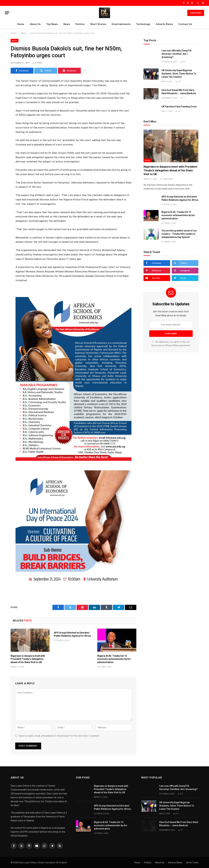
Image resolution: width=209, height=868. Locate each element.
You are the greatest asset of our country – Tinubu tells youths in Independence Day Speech (179, 234)
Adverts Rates (164, 24)
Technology (143, 24)
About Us (35, 24)
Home (21, 24)
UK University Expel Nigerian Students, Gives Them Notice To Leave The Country (179, 74)
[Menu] (7, 13)
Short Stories (98, 24)
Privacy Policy (172, 345)
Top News (52, 24)
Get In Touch (192, 863)
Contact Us (185, 24)
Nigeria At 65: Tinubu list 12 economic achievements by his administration (114, 659)
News (67, 24)
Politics (80, 24)
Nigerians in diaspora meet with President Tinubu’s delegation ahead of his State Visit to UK (28, 659)
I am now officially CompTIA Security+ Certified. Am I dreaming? (176, 54)
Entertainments (121, 24)
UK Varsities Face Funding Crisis (179, 107)
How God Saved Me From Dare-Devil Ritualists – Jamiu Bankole (179, 92)
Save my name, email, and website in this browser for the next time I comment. (59, 736)
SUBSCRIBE (196, 13)
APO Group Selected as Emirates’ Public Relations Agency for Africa (72, 634)
